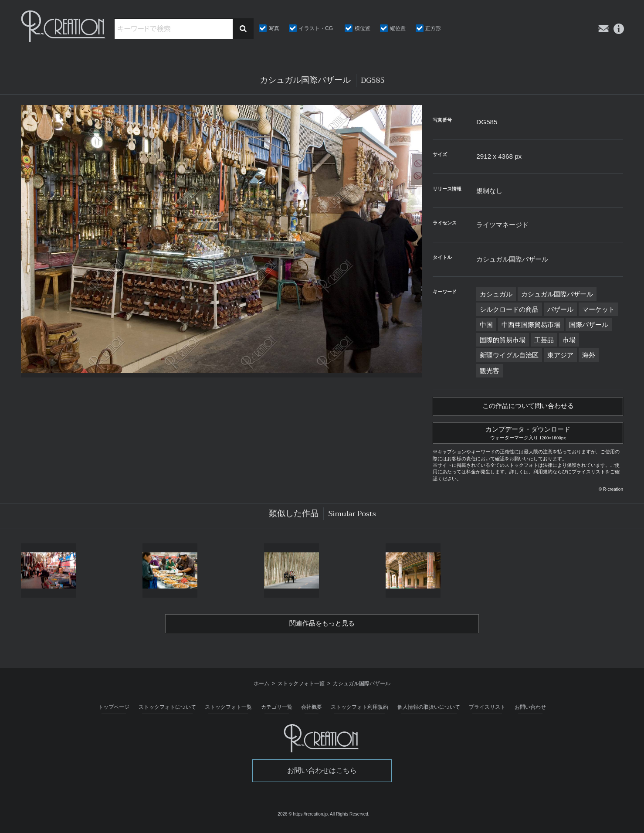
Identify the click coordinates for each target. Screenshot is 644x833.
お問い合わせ (530, 711)
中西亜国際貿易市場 (531, 325)
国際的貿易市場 (503, 340)
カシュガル (496, 294)
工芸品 (544, 340)
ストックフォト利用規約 (359, 711)
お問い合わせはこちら (322, 775)
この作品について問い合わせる (528, 407)
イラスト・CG (316, 28)
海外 (589, 355)
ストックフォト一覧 (228, 711)
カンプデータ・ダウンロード (528, 435)
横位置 (363, 28)
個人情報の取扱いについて (429, 711)
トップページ (114, 711)
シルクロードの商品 (509, 309)
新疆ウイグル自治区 (509, 355)
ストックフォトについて (167, 711)
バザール (560, 309)
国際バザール (589, 325)
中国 (486, 325)
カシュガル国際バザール (557, 294)
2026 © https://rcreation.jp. (303, 818)
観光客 (490, 371)
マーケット (598, 309)
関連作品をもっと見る (322, 627)
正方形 (433, 28)
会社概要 (312, 711)
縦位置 (398, 28)
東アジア (560, 355)
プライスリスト (487, 711)
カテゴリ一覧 (277, 711)
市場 (569, 340)
